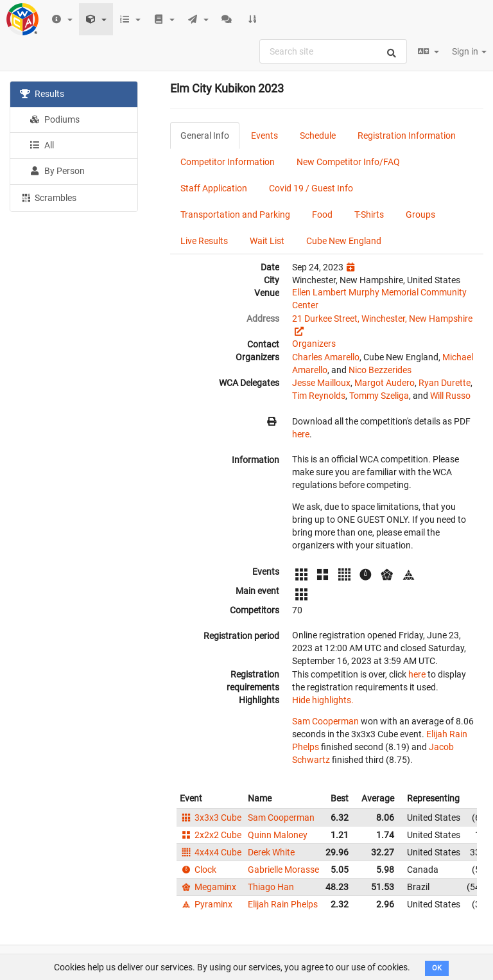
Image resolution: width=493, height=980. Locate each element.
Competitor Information (228, 162)
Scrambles (48, 197)
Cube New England (344, 241)
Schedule (318, 136)
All (42, 145)
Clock (198, 870)
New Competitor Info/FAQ (348, 162)
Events (264, 136)
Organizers (314, 344)
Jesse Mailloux (321, 383)
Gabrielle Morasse (283, 870)
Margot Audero (385, 383)
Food (322, 214)
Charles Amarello (326, 357)
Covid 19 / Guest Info (311, 188)
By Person (57, 171)
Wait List (267, 241)
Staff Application (214, 188)
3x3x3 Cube (211, 818)
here (301, 434)
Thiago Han (271, 887)
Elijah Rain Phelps (283, 904)
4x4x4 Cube (211, 852)
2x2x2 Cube (211, 835)
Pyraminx (206, 904)
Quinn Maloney (278, 835)
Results (42, 94)
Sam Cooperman (325, 721)
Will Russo (450, 396)
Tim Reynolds (319, 396)
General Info (205, 136)
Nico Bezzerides (380, 370)
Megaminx (208, 887)
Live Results (204, 241)
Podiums (55, 119)
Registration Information (407, 136)
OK (437, 968)
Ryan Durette (445, 383)
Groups (420, 214)
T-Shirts (369, 214)
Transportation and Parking (235, 214)
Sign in (469, 51)
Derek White (271, 852)
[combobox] (333, 51)
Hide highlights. (323, 700)
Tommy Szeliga (379, 396)
